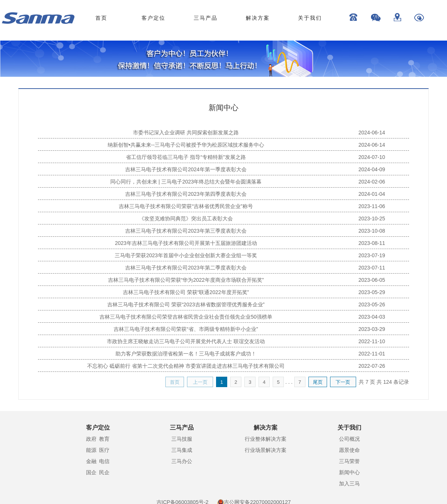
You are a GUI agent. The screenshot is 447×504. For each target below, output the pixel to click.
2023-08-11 (372, 243)
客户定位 (153, 18)
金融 (91, 461)
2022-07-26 (372, 366)
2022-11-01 (372, 354)
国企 (91, 472)
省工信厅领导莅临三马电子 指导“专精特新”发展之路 (186, 157)
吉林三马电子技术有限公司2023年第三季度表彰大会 (186, 231)
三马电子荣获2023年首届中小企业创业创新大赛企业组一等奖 (186, 255)
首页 (101, 18)
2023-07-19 (372, 255)
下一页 (343, 382)
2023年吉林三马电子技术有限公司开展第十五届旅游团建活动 (186, 243)
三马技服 (182, 439)
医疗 (104, 450)
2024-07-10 (372, 157)
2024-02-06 (372, 182)
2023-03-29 (372, 329)
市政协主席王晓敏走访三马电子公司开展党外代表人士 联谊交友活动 (186, 341)
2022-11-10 (372, 341)
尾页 (318, 382)
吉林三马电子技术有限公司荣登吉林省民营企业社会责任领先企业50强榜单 (186, 317)
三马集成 (182, 450)
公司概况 (349, 439)
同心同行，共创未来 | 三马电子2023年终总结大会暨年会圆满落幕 (186, 182)
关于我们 (310, 18)
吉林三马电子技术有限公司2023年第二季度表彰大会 (186, 268)
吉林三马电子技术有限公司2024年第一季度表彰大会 (186, 169)
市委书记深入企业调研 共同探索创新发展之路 (186, 133)
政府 (91, 439)
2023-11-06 (372, 206)
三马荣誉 (349, 461)
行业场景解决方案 (266, 450)
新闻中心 (349, 472)
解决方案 (258, 18)
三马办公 (182, 461)
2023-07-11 (372, 268)
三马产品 (206, 18)
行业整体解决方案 (266, 439)
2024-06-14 (372, 133)
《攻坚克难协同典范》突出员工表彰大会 (186, 218)
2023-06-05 (372, 280)
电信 (104, 461)
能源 (91, 450)
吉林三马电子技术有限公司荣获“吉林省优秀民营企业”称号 (186, 206)
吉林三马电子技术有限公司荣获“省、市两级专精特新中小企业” (186, 329)
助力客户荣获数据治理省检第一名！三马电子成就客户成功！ (186, 354)
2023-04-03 (372, 317)
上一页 (200, 382)
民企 (104, 472)
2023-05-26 (372, 304)
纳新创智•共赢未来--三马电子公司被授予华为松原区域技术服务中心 (186, 145)
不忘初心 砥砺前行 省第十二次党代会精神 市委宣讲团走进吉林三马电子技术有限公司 (186, 366)
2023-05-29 (372, 292)
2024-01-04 (372, 194)
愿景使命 (349, 450)
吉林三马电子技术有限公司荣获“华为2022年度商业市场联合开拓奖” (186, 280)
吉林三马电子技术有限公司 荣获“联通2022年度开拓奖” (186, 292)
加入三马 (349, 484)
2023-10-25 (372, 218)
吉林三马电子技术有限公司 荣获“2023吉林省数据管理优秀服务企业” (186, 304)
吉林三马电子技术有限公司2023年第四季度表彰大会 (186, 194)
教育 (104, 439)
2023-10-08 (372, 231)
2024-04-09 (372, 169)
